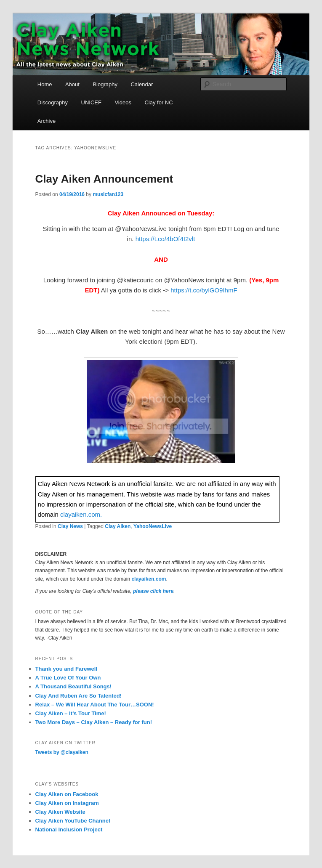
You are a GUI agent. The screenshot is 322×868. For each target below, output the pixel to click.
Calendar (142, 84)
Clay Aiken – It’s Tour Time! (71, 713)
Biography (105, 84)
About (72, 84)
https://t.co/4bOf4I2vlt (165, 239)
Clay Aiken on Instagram (67, 803)
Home (45, 84)
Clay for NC (158, 102)
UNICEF (91, 102)
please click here (153, 591)
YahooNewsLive (153, 526)
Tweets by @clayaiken (62, 752)
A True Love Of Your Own (68, 678)
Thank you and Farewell (66, 669)
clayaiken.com (149, 579)
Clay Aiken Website (60, 812)
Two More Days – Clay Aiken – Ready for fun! (94, 722)
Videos (123, 102)
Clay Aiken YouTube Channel (73, 821)
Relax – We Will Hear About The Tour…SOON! (95, 705)
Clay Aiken (118, 526)
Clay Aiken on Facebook (67, 794)
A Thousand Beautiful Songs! (74, 686)
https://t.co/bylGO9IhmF (204, 290)
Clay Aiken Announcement (104, 179)
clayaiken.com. (81, 514)
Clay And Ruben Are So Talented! (79, 696)
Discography (53, 102)
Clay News (70, 526)
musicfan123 (108, 194)
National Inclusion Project (69, 830)
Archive (47, 121)
